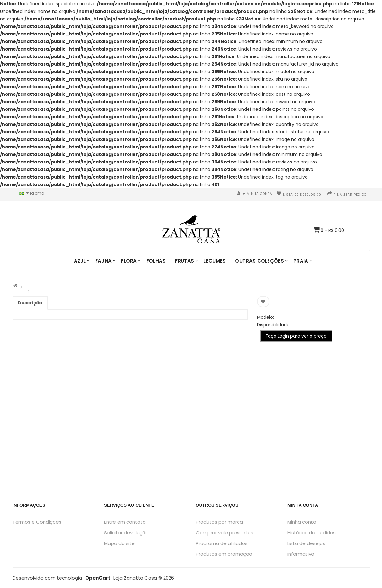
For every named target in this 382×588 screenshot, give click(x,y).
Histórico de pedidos (311, 533)
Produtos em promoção (224, 554)
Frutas (185, 261)
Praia (301, 261)
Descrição (30, 303)
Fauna (104, 261)
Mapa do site (119, 543)
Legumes (215, 261)
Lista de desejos (306, 543)
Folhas (156, 261)
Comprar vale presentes (225, 533)
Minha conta (302, 522)
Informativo (301, 554)
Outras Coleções (259, 261)
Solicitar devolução (126, 533)
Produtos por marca (219, 522)
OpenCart (98, 578)
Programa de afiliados (222, 543)
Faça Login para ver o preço (296, 336)
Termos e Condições (37, 522)
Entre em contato (125, 522)
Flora (129, 261)
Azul (80, 261)
